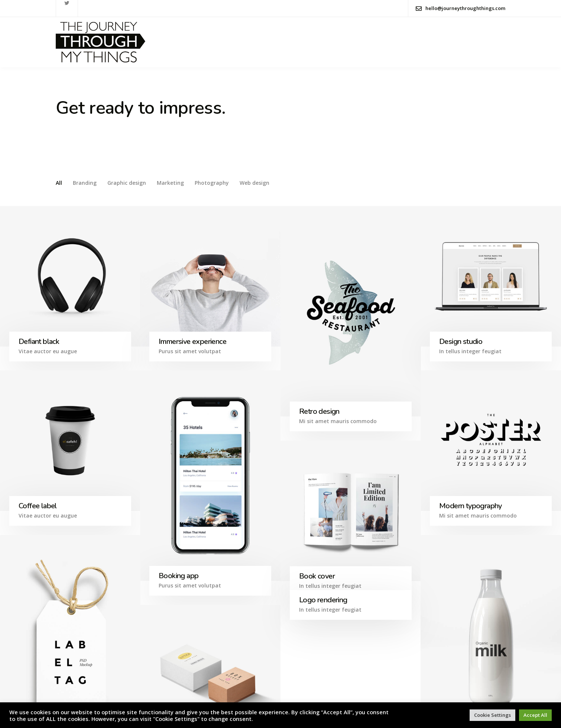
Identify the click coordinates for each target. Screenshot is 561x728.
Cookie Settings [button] (492, 715)
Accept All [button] (535, 715)
